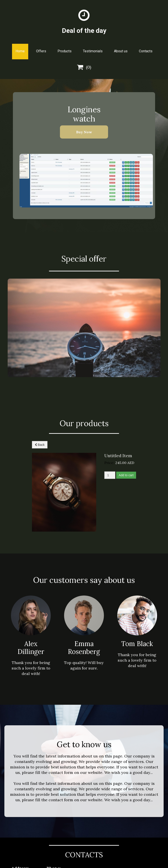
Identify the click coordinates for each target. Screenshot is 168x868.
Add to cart (126, 475)
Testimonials (93, 51)
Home (20, 51)
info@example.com (53, 832)
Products (65, 51)
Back (40, 445)
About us (121, 51)
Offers (41, 51)
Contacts (146, 51)
